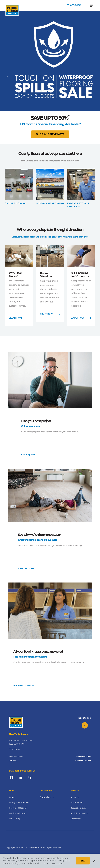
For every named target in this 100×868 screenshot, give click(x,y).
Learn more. (57, 863)
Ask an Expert (77, 803)
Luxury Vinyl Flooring (19, 803)
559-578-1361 (74, 5)
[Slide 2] (52, 141)
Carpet (12, 797)
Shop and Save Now (50, 134)
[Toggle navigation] (91, 5)
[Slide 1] (48, 141)
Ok (83, 861)
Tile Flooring (15, 819)
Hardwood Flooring (18, 808)
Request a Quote (78, 808)
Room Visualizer (47, 797)
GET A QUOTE (30, 455)
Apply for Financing (79, 813)
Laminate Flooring (18, 813)
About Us (75, 797)
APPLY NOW (26, 569)
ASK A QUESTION (24, 686)
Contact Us (76, 819)
